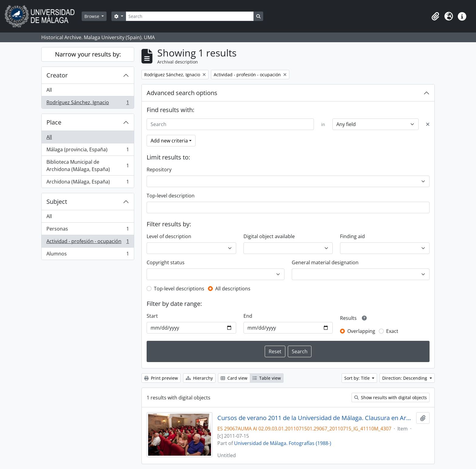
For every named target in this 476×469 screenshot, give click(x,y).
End (248, 316)
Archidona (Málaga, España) (88, 183)
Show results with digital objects (391, 397)
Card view (234, 378)
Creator (57, 75)
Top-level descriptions (179, 289)
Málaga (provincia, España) (88, 151)
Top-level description (171, 196)
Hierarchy (199, 378)
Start (152, 316)
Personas (88, 230)
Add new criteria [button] (169, 141)
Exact (392, 331)
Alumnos (88, 255)
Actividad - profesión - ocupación (88, 243)
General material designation (325, 262)
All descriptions (233, 289)
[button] (435, 16)
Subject (57, 202)
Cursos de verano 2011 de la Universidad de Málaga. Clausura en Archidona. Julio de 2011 (316, 418)
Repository (159, 169)
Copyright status (166, 262)
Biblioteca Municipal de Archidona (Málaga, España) (88, 166)
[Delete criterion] (428, 124)
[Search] (190, 16)
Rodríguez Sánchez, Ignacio (88, 104)
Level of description (169, 236)
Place (54, 122)
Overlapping (361, 331)
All (49, 90)
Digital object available (269, 236)
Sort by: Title (358, 378)
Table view (267, 378)
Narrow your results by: (88, 54)
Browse (92, 16)
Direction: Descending (405, 378)
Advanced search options (182, 93)
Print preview (161, 378)
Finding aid (352, 236)
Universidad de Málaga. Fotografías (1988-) (283, 443)
